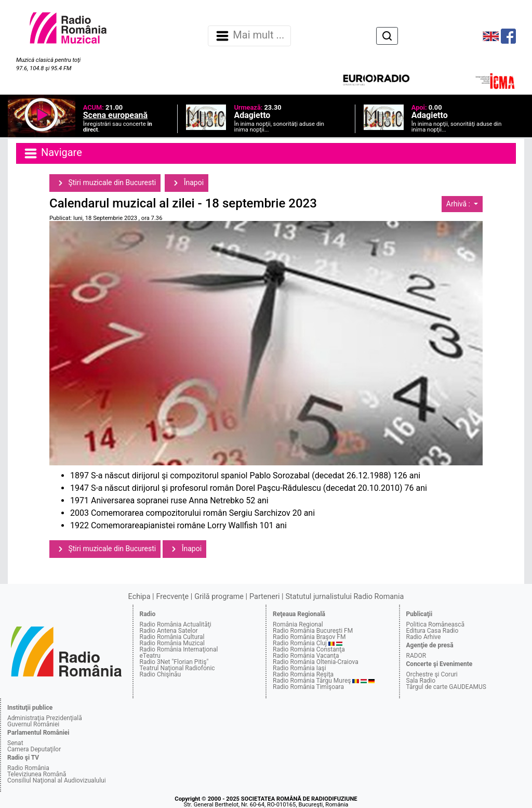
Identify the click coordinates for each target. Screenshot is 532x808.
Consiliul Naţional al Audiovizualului (57, 780)
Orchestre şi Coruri (432, 674)
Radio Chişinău (161, 674)
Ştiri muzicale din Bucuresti (105, 183)
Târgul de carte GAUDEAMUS (446, 687)
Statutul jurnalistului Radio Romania (344, 597)
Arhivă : (459, 204)
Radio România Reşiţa (303, 674)
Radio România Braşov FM (309, 637)
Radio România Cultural (172, 637)
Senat (15, 743)
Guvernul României (33, 724)
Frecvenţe (172, 597)
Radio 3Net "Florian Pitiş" (174, 662)
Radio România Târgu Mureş (312, 681)
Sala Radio (421, 681)
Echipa (139, 597)
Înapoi (187, 183)
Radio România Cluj (300, 643)
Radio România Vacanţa (306, 656)
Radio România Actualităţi (176, 624)
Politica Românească (436, 624)
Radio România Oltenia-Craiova (316, 662)
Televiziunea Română (37, 774)
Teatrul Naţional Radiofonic (177, 668)
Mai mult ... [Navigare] (249, 36)
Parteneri (264, 597)
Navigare (52, 153)
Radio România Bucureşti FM (313, 631)
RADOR (416, 656)
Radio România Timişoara (308, 687)
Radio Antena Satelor (169, 631)
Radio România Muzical (172, 643)
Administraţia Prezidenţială (45, 718)
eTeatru (150, 656)
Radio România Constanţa (309, 649)
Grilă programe (219, 597)
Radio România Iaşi (300, 668)
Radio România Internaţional (179, 649)
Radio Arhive (424, 637)
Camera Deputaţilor (34, 749)
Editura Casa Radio (433, 631)
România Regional (298, 624)
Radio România (28, 768)
